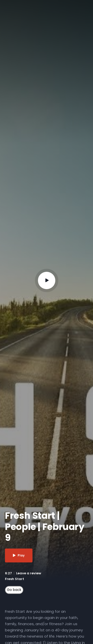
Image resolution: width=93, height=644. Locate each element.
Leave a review (29, 573)
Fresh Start (15, 579)
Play (19, 555)
